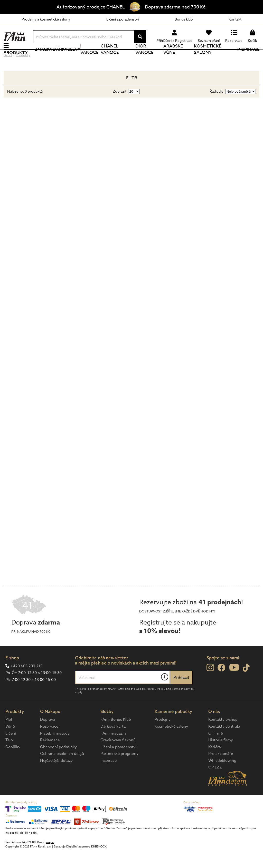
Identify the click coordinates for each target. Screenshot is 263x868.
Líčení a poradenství (123, 19)
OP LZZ (215, 784)
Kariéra (215, 763)
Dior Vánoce (144, 57)
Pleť (9, 736)
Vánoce (89, 57)
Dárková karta (113, 743)
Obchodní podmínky (58, 763)
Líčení (11, 750)
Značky (44, 58)
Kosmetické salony (208, 57)
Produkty (16, 61)
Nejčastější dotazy (56, 777)
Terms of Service (183, 705)
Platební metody (55, 750)
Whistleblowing (222, 777)
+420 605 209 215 (26, 682)
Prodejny (163, 736)
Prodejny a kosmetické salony (46, 19)
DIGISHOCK (99, 863)
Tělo (9, 757)
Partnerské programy (119, 770)
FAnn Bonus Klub (116, 736)
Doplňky (13, 763)
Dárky (60, 58)
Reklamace (50, 757)
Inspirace (248, 58)
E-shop (12, 674)
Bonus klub (184, 19)
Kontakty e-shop (223, 736)
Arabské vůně (173, 57)
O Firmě (215, 750)
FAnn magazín (113, 750)
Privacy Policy (156, 705)
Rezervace (49, 743)
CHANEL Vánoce (110, 57)
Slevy (74, 58)
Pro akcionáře (221, 770)
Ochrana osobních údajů (62, 770)
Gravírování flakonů (118, 757)
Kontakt (235, 19)
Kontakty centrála (224, 743)
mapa (50, 859)
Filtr (132, 95)
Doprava (48, 736)
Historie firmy (221, 757)
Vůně (10, 743)
